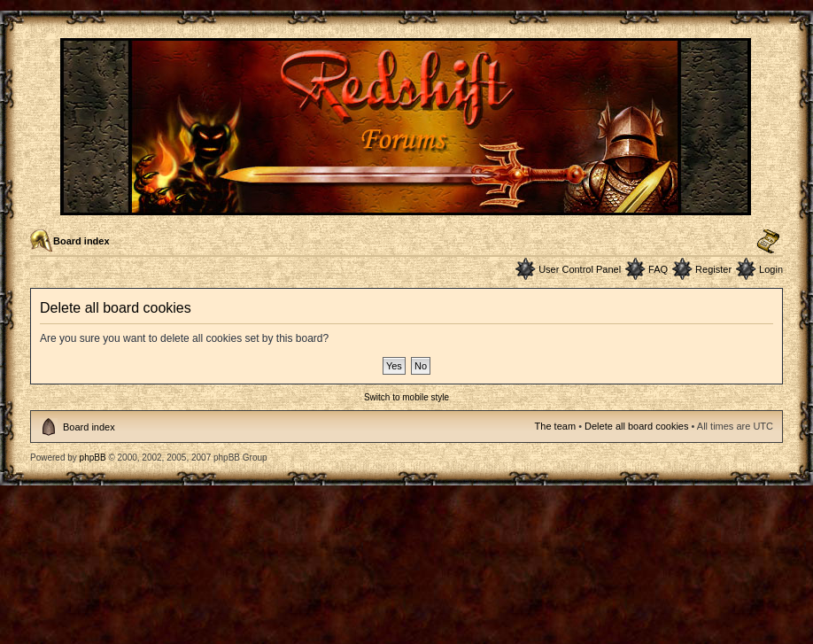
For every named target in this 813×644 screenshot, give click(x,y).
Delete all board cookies (636, 426)
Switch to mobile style (406, 397)
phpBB (93, 458)
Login (771, 269)
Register (713, 269)
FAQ (658, 269)
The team (555, 426)
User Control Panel (580, 269)
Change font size (768, 242)
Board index (81, 241)
